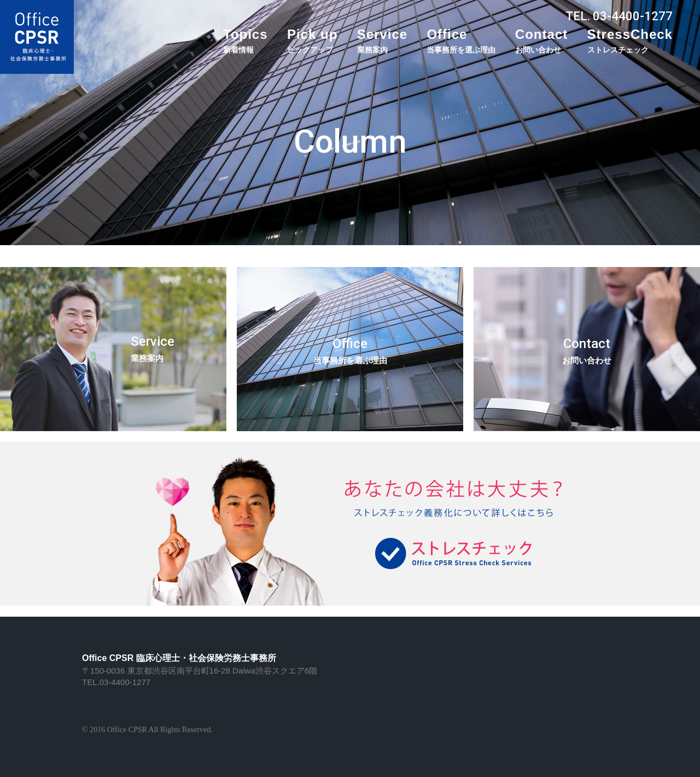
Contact (541, 40)
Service (382, 40)
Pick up (312, 40)
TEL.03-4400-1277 (116, 682)
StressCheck (630, 40)
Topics (246, 40)
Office (461, 40)
